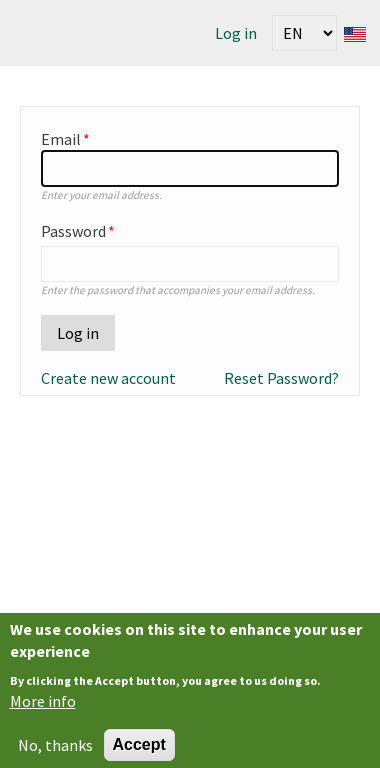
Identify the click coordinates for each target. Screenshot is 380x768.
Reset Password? (281, 378)
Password (73, 231)
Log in (236, 33)
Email (61, 139)
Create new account (108, 378)
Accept (139, 750)
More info (43, 708)
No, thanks (55, 751)
